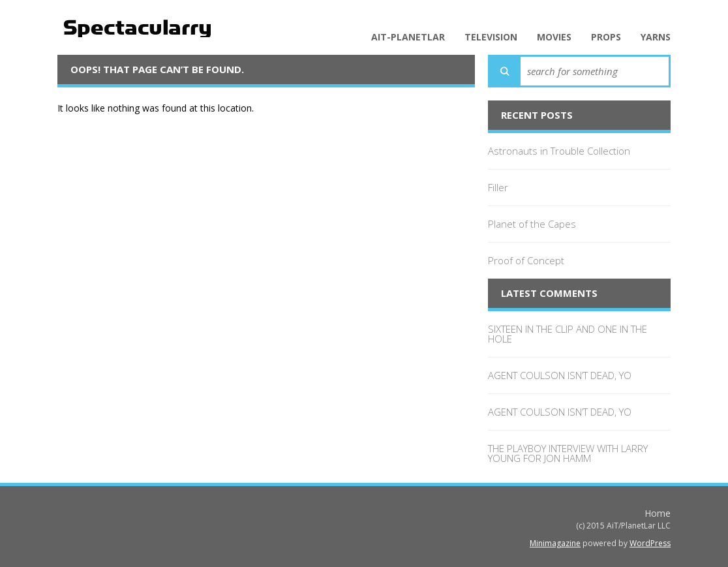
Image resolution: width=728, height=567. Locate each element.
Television (491, 37)
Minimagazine (555, 543)
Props (606, 37)
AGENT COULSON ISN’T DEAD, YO (560, 375)
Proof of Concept (526, 260)
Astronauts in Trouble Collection (559, 151)
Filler (498, 187)
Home (658, 513)
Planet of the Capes (532, 224)
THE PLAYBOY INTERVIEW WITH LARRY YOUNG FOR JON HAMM (568, 453)
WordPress (650, 543)
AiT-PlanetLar (408, 37)
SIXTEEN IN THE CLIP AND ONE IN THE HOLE (568, 334)
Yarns (656, 37)
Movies (554, 37)
